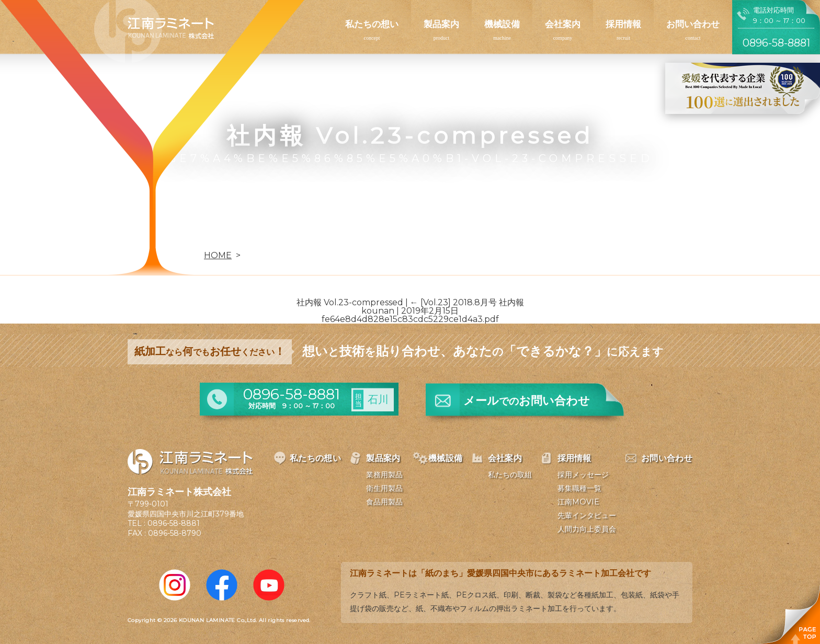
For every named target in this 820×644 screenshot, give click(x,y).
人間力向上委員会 (587, 529)
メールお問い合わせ (527, 401)
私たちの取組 (510, 475)
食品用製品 (384, 502)
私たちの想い (372, 24)
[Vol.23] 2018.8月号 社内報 (467, 302)
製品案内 (441, 24)
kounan (378, 311)
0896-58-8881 (174, 523)
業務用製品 (384, 475)
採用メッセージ (583, 475)
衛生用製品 (384, 488)
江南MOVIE (578, 502)
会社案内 (563, 24)
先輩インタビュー (587, 515)
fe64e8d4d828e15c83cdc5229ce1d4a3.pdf (410, 319)
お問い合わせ (693, 24)
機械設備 (502, 24)
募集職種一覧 (579, 488)
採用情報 (623, 24)
